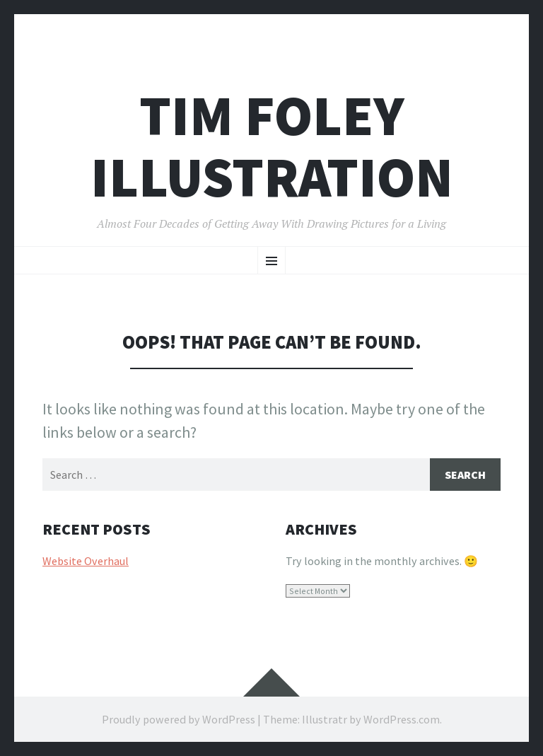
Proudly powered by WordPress (179, 719)
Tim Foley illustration (272, 146)
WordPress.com (402, 719)
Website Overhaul (86, 561)
